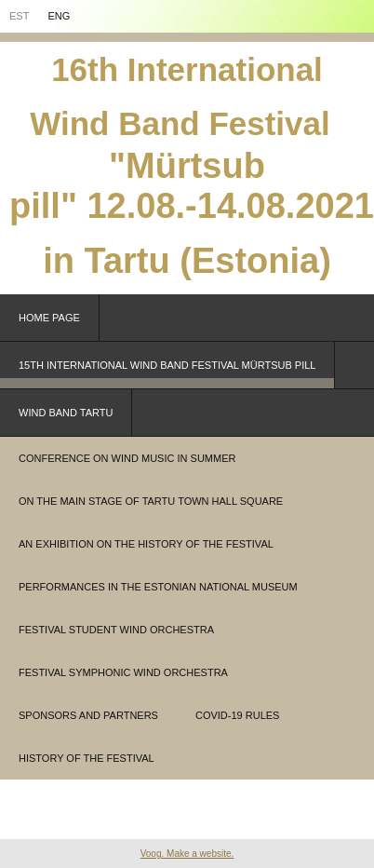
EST (19, 16)
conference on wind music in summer (127, 458)
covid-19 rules (237, 715)
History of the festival (87, 758)
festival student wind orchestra (116, 630)
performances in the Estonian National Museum (158, 587)
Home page (49, 318)
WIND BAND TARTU (66, 413)
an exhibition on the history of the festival (146, 544)
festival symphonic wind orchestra (123, 672)
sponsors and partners (88, 715)
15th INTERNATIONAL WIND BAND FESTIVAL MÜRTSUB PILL (167, 365)
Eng (59, 16)
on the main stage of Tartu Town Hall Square (151, 501)
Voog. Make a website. (187, 854)
